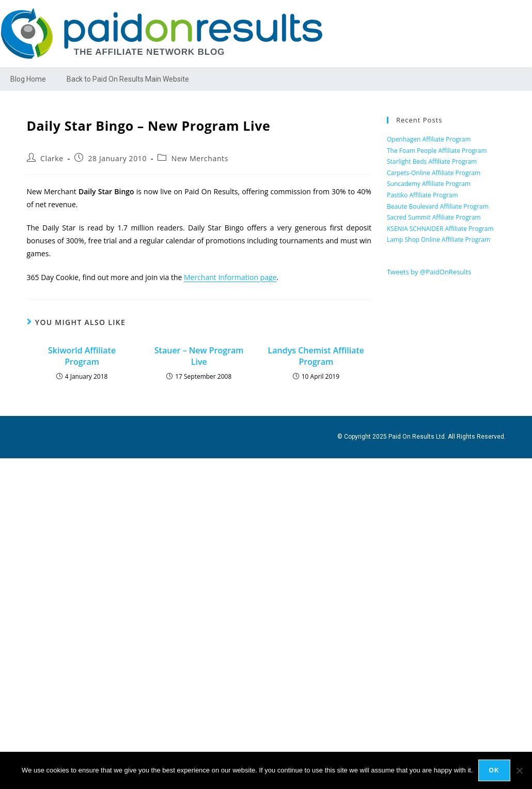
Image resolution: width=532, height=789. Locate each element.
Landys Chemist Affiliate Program (316, 356)
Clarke (52, 158)
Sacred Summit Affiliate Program (434, 217)
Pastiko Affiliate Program (423, 195)
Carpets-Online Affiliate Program (434, 173)
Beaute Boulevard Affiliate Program (438, 206)
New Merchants (200, 158)
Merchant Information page (230, 277)
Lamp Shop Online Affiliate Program (439, 239)
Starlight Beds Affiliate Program (432, 161)
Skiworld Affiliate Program (82, 356)
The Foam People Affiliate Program (437, 151)
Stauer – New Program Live (199, 356)
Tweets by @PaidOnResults (429, 272)
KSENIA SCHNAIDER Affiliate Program (440, 229)
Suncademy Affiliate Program (429, 184)
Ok (494, 770)
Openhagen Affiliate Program (429, 139)
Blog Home (28, 79)
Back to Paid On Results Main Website (128, 79)
